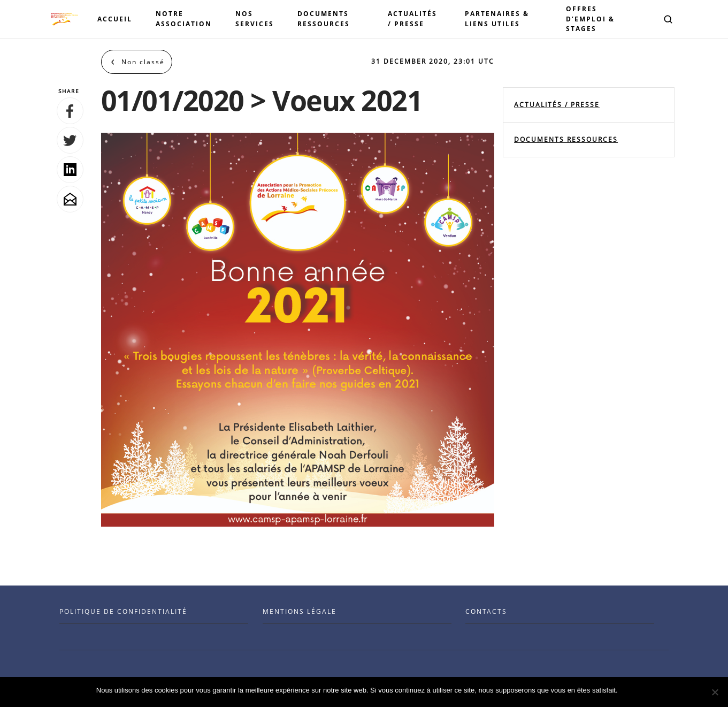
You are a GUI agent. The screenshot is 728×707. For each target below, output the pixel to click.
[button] (668, 19)
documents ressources (566, 139)
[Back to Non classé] (137, 62)
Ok (628, 690)
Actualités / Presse (557, 105)
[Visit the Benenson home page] (64, 19)
